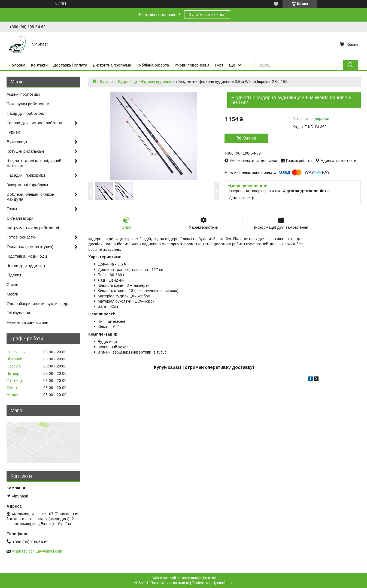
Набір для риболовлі (26, 113)
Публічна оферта (153, 65)
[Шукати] (351, 65)
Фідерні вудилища (158, 82)
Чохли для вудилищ (26, 266)
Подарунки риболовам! (29, 104)
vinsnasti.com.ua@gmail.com (37, 551)
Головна (17, 65)
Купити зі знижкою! (207, 15)
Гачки (12, 209)
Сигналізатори (20, 218)
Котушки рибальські (25, 151)
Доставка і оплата (70, 65)
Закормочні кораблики (27, 185)
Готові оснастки (22, 237)
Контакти (39, 65)
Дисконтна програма (112, 65)
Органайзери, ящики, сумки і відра (39, 304)
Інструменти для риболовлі (33, 228)
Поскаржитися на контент (170, 583)
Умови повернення (192, 65)
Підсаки (14, 275)
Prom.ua (209, 578)
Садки (12, 284)
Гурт (219, 65)
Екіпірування (18, 313)
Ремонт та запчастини (27, 322)
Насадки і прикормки (26, 175)
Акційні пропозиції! (24, 94)
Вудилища (128, 82)
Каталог (107, 82)
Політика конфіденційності (213, 583)
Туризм (13, 132)
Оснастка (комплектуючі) (30, 247)
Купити (249, 138)
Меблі (12, 294)
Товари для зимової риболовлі (36, 123)
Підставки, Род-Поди (27, 256)
